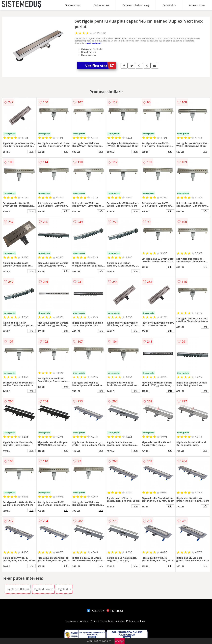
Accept (119, 641)
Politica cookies (136, 621)
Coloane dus (101, 5)
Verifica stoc (100, 66)
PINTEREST (115, 611)
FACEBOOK (96, 611)
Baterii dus (169, 5)
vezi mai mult (94, 43)
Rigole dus (64, 589)
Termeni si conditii (77, 621)
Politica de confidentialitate (107, 621)
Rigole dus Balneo (18, 589)
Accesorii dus (197, 5)
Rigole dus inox (43, 589)
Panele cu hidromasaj (136, 5)
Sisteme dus (73, 5)
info (31, 152)
